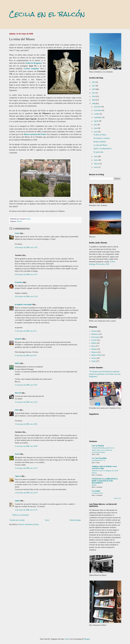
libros (93, 346)
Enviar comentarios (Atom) (29, 524)
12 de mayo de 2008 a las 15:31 (26, 510)
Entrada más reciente (17, 520)
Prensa (94, 358)
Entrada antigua (75, 520)
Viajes (94, 361)
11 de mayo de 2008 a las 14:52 (26, 402)
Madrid (19, 221)
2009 (94, 100)
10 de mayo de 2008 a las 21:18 (26, 296)
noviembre (98, 110)
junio (96, 128)
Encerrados (95, 337)
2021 (94, 86)
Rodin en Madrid (100, 142)
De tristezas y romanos (102, 138)
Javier (17, 233)
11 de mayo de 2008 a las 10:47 (26, 385)
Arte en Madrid (98, 446)
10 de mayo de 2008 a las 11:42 (26, 247)
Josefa (17, 454)
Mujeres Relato (97, 355)
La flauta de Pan (97, 493)
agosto (96, 121)
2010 (94, 96)
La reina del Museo (100, 145)
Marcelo (18, 393)
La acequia (96, 491)
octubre (97, 114)
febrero (97, 164)
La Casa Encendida (99, 458)
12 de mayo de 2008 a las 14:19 (26, 493)
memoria (18, 339)
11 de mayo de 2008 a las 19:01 (26, 424)
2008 (94, 104)
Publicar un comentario (21, 515)
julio (96, 125)
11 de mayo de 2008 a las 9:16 (26, 355)
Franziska (19, 282)
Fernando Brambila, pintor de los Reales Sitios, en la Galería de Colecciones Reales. (103, 450)
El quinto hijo (98, 152)
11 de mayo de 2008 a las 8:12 (26, 331)
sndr (67, 639)
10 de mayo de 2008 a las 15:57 (26, 274)
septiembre (98, 117)
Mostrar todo (117, 498)
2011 (94, 93)
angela (17, 501)
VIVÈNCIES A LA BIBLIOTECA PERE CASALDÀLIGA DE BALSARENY (105, 481)
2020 (94, 89)
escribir (94, 340)
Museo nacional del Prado (35, 134)
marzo (96, 160)
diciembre (98, 107)
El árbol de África (100, 135)
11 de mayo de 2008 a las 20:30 (26, 446)
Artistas (94, 331)
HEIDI (94, 485)
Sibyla (17, 363)
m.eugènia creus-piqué (23, 304)
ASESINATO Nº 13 (99, 460)
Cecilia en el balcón (47, 14)
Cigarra (18, 476)
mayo (96, 132)
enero (96, 167)
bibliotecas (95, 334)
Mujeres (94, 352)
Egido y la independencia (103, 149)
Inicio (47, 520)
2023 (94, 82)
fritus (17, 410)
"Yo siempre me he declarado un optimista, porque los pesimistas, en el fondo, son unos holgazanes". (105, 374)
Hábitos (94, 343)
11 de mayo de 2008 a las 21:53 (26, 468)
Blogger (87, 639)
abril (96, 156)
